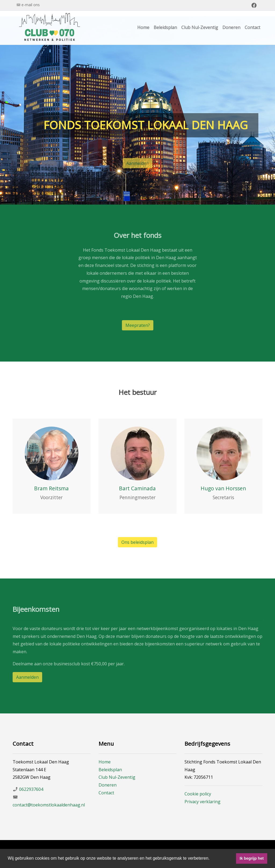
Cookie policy (198, 794)
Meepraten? (138, 325)
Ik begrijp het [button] (252, 858)
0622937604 (31, 789)
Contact (252, 27)
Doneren (231, 27)
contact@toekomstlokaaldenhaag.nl (49, 805)
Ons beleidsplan (137, 542)
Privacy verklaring (202, 802)
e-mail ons (31, 5)
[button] (212, 859)
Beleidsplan (165, 27)
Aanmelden (137, 166)
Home (143, 27)
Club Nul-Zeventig (200, 27)
